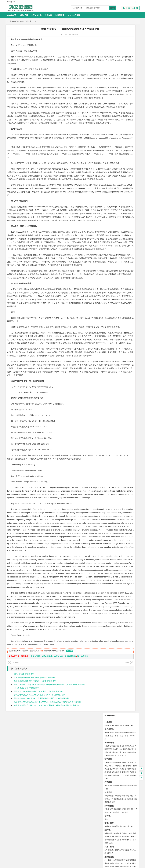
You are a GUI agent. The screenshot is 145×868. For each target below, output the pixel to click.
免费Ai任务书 (36, 15)
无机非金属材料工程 (126, 148)
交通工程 (130, 138)
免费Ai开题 (24, 15)
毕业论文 (108, 267)
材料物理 (115, 148)
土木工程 (115, 172)
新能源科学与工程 (126, 84)
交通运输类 (109, 135)
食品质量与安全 (110, 232)
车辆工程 (108, 57)
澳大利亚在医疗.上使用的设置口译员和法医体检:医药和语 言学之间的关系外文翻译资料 (49, 808)
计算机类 (108, 34)
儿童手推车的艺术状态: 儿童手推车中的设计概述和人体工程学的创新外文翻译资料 (47, 826)
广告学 (107, 121)
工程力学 (108, 74)
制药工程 (126, 229)
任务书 (107, 282)
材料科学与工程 (110, 145)
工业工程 (122, 64)
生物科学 (127, 235)
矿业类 (107, 209)
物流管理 (115, 222)
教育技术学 (126, 121)
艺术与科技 (119, 246)
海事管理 (108, 161)
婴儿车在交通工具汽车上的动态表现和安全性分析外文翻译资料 (40, 819)
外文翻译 (108, 278)
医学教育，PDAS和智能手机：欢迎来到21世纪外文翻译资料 (38, 815)
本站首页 (12, 15)
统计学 (124, 80)
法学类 (107, 128)
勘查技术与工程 (122, 215)
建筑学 (107, 175)
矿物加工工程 (109, 212)
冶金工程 (113, 215)
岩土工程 (108, 172)
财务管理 (115, 107)
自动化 (115, 77)
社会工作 (118, 256)
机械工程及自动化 (118, 57)
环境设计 (108, 242)
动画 (135, 242)
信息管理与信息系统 (126, 107)
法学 (106, 131)
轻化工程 (110, 235)
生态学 (107, 263)
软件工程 (108, 37)
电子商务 (119, 97)
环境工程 (108, 202)
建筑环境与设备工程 (119, 178)
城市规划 (108, 178)
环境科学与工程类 (112, 198)
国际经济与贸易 (110, 97)
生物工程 (117, 235)
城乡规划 (133, 175)
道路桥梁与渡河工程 (119, 138)
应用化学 (119, 229)
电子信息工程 (122, 47)
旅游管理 (111, 114)
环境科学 (115, 202)
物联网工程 (129, 37)
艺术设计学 (115, 242)
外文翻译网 (11, 21)
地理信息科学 (109, 188)
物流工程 (108, 222)
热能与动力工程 (119, 87)
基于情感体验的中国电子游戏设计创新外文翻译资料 (35, 805)
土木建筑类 (109, 168)
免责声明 (114, 844)
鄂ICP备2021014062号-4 (82, 865)
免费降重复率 (70, 780)
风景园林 (126, 246)
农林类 (107, 260)
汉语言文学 (124, 124)
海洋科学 (110, 165)
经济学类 (108, 94)
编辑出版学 (117, 121)
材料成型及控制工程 (123, 145)
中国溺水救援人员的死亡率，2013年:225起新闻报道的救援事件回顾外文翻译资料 (47, 829)
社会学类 (108, 253)
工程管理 (126, 175)
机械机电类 (109, 54)
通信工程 (108, 44)
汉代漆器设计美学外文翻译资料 (27, 812)
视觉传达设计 (109, 246)
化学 (122, 235)
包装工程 (115, 64)
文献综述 (108, 274)
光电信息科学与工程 (119, 44)
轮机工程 (122, 77)
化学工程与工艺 (110, 229)
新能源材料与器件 (115, 151)
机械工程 (123, 67)
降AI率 (48, 15)
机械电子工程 (130, 57)
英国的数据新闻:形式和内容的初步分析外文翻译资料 (35, 801)
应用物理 (115, 74)
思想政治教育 (109, 256)
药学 (118, 232)
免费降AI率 (59, 780)
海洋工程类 (109, 158)
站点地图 (95, 865)
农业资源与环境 (115, 263)
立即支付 (70, 774)
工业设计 (130, 242)
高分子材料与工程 (128, 151)
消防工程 (131, 212)
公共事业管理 (118, 110)
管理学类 (108, 104)
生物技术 (133, 229)
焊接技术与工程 (114, 67)
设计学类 (20, 21)
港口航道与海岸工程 (119, 161)
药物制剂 (123, 232)
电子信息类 (109, 41)
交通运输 (108, 138)
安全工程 (118, 212)
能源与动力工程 (124, 74)
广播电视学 (115, 124)
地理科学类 (109, 185)
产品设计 (28, 21)
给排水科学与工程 (116, 175)
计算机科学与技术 (118, 37)
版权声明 (102, 844)
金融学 (126, 97)
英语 (111, 121)
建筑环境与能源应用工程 (127, 172)
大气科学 (111, 191)
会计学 (111, 110)
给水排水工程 (113, 181)
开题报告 (108, 270)
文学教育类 (109, 117)
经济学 (131, 97)
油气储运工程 (130, 77)
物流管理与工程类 (112, 219)
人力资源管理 (128, 110)
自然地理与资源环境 (122, 191)
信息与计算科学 (115, 80)
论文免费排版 (74, 15)
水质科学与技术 (124, 202)
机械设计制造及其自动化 (122, 61)
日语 (132, 121)
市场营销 (108, 107)
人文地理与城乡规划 (122, 188)
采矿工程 (125, 212)
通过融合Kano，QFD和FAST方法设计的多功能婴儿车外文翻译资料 (41, 822)
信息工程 (113, 47)
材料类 (107, 142)
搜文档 (113, 8)
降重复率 (60, 15)
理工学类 (108, 71)
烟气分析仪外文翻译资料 (24, 798)
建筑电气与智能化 (113, 84)
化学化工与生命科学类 (114, 226)
